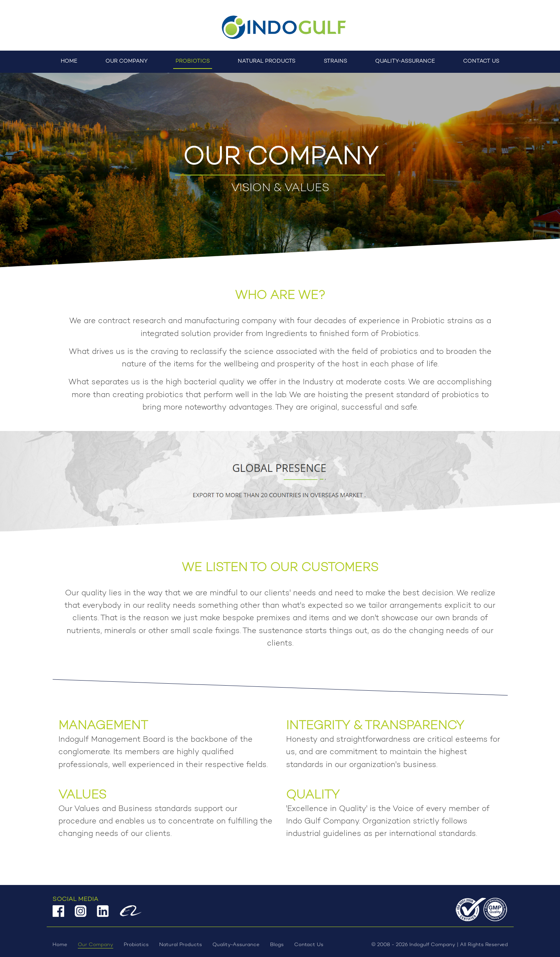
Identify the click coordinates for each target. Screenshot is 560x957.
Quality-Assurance (405, 61)
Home (69, 61)
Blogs (277, 945)
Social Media (75, 899)
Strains (335, 61)
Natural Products (267, 61)
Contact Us (481, 61)
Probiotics (193, 61)
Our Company (126, 61)
